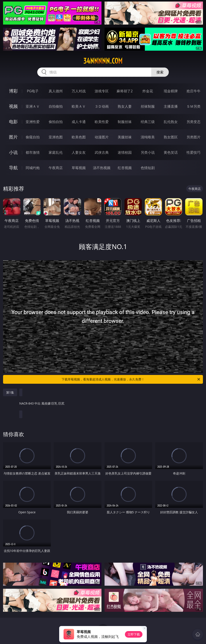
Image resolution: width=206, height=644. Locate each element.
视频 (13, 106)
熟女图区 (171, 137)
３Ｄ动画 (102, 106)
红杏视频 (125, 168)
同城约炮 (33, 168)
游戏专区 (102, 91)
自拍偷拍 (56, 106)
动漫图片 (102, 137)
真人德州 (56, 91)
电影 (13, 122)
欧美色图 (79, 137)
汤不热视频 (102, 168)
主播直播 (171, 106)
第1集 (10, 392)
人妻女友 (79, 152)
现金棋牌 (171, 91)
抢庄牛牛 (194, 91)
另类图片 (194, 137)
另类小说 (148, 152)
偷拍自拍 (56, 122)
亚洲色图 (56, 137)
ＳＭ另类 (194, 106)
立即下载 (134, 634)
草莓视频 (79, 168)
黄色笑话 (171, 152)
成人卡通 (79, 122)
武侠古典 (102, 152)
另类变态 (194, 122)
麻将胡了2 (125, 91)
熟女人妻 (125, 106)
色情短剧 (148, 168)
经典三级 (148, 122)
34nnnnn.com (103, 61)
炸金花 (148, 91)
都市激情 (33, 152)
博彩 (13, 91)
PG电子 (33, 91)
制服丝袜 (125, 122)
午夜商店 (56, 168)
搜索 (160, 72)
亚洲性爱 (33, 122)
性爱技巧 (194, 152)
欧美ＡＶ (79, 106)
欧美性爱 (102, 122)
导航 (13, 168)
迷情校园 (125, 152)
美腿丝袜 (125, 137)
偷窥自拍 (33, 137)
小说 (13, 152)
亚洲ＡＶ (33, 106)
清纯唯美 (148, 137)
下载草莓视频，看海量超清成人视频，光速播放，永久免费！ (131, 379)
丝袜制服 (148, 106)
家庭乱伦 (56, 152)
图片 (13, 137)
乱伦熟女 (171, 122)
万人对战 (79, 91)
